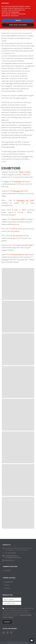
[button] (34, 3)
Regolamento (8, 582)
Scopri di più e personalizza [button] (18, 25)
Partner (6, 585)
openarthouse (9, 560)
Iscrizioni (7, 588)
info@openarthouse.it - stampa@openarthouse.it (13, 557)
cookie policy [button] (15, 12)
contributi (7, 571)
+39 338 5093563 (10, 553)
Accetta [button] (18, 20)
